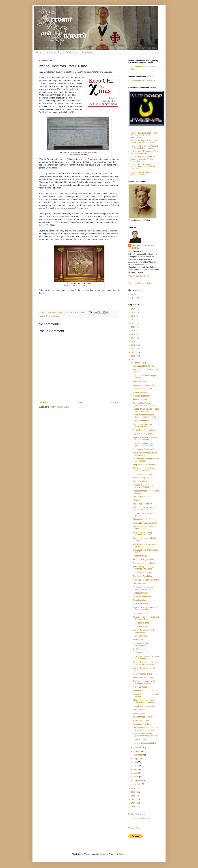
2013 (134, 352)
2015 (134, 345)
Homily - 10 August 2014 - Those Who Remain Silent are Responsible (144, 135)
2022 (134, 320)
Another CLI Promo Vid (143, 399)
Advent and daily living (142, 724)
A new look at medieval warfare (146, 580)
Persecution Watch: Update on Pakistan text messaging (146, 729)
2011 (134, 360)
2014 (134, 349)
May (136, 769)
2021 (134, 323)
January (137, 784)
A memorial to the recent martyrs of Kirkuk (143, 486)
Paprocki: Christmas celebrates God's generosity (146, 410)
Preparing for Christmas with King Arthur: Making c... (145, 509)
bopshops (104, 854)
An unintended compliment (144, 717)
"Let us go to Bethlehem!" (143, 449)
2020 (134, 327)
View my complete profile (139, 276)
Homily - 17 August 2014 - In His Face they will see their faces (144, 142)
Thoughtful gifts (139, 600)
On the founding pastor (142, 674)
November (138, 748)
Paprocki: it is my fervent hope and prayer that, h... (145, 609)
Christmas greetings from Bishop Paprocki (143, 469)
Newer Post (44, 402)
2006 (134, 803)
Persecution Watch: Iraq (143, 677)
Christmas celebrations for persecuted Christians (144, 444)
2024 (134, 313)
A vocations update (141, 720)
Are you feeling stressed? (143, 478)
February (137, 780)
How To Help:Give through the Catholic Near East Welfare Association (143, 159)
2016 (134, 342)
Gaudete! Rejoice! (140, 626)
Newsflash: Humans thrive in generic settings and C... (145, 588)
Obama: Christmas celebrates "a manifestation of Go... (145, 663)
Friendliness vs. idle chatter (144, 706)
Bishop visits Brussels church (145, 385)
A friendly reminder (141, 392)
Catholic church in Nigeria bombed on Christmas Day (145, 416)
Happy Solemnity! (140, 636)
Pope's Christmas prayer (143, 434)
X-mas (57, 316)
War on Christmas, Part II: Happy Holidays (144, 631)
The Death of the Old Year (144, 366)
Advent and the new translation (146, 691)
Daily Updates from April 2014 (143, 80)
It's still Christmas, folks (143, 389)
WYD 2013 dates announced (145, 523)
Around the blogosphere (143, 559)
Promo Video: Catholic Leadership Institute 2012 (145, 404)
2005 (134, 807)
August (137, 759)
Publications (72, 52)
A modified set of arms (142, 396)
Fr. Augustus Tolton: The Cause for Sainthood (146, 657)
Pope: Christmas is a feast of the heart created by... (145, 439)
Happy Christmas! (140, 421)
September (138, 755)
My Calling (135, 298)
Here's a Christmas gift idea (144, 743)
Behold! (136, 500)
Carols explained (140, 481)
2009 (134, 792)
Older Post (114, 402)
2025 (134, 309)
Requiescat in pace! (141, 623)
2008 (134, 796)
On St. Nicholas (139, 649)
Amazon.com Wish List (140, 818)
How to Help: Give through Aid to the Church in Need (144, 152)
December (138, 363)
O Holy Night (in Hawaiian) (144, 430)
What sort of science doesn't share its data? (145, 528)
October (137, 751)
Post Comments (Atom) (60, 407)
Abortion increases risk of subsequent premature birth (146, 701)
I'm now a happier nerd (142, 474)
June (136, 766)
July (135, 762)
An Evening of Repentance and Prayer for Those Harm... (146, 618)
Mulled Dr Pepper (140, 687)
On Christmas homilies (142, 573)
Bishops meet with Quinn (143, 519)
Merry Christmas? (140, 604)
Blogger (122, 854)
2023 (134, 316)
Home (39, 52)
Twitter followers (140, 713)
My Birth (134, 294)
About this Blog (54, 52)
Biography (87, 52)
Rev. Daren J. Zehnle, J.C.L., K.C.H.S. (144, 247)
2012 (134, 356)
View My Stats (134, 828)
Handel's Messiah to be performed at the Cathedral (145, 735)
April (136, 773)
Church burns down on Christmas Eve (142, 425)
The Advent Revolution (142, 576)
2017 (134, 338)
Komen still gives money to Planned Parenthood (144, 568)
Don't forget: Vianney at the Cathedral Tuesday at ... (144, 682)
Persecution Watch (141, 381)
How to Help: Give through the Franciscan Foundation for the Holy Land (143, 167)
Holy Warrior (138, 640)
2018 (134, 334)
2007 (134, 799)
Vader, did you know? (142, 597)
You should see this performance (141, 644)
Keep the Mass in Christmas (145, 464)
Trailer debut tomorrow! (143, 504)
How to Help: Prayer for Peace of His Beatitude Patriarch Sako (144, 147)
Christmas (50, 316)
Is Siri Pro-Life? (139, 740)
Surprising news (140, 583)
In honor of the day (141, 613)
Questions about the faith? (144, 563)
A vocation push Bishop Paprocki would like (143, 534)
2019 (134, 331)
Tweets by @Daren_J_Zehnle (141, 283)
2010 (134, 789)
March (136, 777)
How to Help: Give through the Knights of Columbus (143, 173)
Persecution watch (141, 593)
